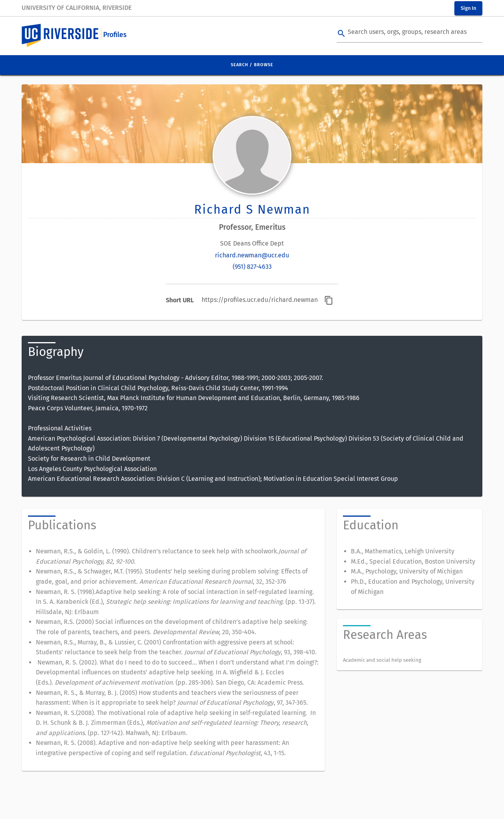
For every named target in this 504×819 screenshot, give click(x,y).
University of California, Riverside (77, 8)
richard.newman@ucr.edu (252, 255)
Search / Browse (252, 65)
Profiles (115, 35)
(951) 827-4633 (252, 267)
